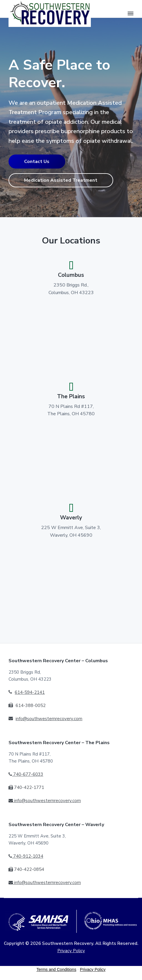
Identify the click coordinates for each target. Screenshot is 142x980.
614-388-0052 (31, 706)
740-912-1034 (26, 856)
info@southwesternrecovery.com (49, 719)
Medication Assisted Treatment (61, 180)
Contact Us (37, 162)
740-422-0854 (26, 869)
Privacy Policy (71, 951)
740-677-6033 (26, 774)
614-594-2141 (30, 692)
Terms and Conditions (56, 969)
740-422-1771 (26, 787)
